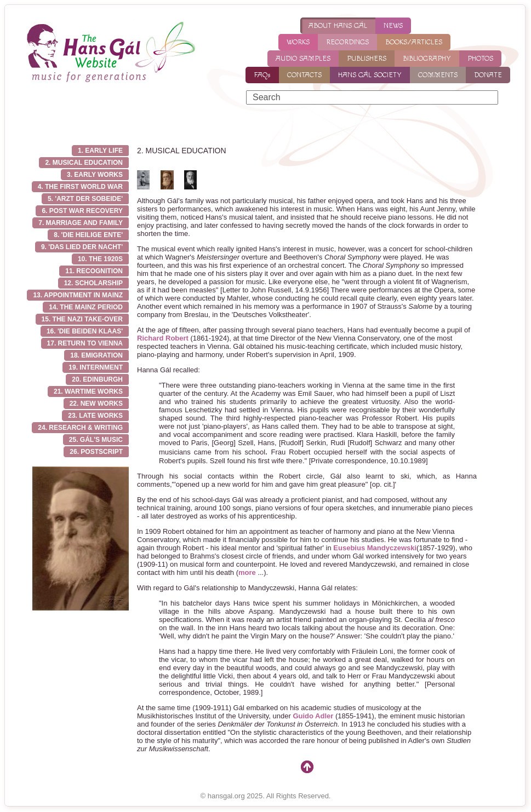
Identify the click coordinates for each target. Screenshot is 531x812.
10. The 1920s (100, 259)
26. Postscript (96, 452)
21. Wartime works (88, 391)
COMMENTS (438, 75)
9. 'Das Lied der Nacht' (82, 247)
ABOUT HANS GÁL (338, 26)
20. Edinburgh (97, 379)
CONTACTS (304, 75)
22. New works (96, 404)
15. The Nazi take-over (82, 319)
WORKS (298, 42)
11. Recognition (94, 271)
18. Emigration (96, 355)
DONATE (488, 75)
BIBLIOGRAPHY (427, 59)
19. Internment (96, 367)
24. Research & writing (80, 428)
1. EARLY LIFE (100, 151)
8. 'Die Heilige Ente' (88, 235)
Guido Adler (313, 716)
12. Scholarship (93, 283)
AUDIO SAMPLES (303, 59)
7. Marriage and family (81, 223)
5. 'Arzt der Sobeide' (85, 199)
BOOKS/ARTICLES (414, 42)
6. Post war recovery (82, 211)
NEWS (393, 26)
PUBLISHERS (367, 59)
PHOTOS (480, 59)
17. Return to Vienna (85, 343)
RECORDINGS (347, 42)
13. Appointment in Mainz (78, 295)
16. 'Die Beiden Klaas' (85, 331)
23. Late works (95, 416)
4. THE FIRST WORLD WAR (80, 187)
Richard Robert (163, 338)
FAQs (262, 75)
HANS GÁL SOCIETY (370, 75)
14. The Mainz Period (86, 307)
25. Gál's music (96, 440)
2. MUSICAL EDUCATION (84, 163)
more (247, 572)
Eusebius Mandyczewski (375, 548)
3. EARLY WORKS (95, 175)
